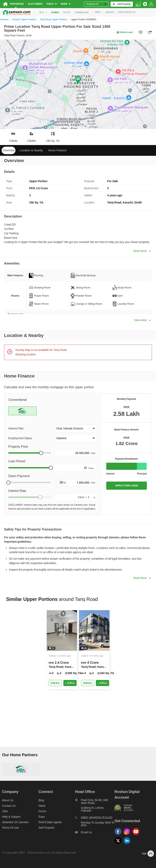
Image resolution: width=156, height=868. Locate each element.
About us (8, 800)
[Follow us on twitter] (119, 844)
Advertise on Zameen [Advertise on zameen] (15, 822)
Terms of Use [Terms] (10, 828)
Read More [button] (142, 251)
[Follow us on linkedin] (128, 844)
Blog (41, 800)
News (42, 806)
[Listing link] (62, 650)
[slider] (41, 453)
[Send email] (55, 683)
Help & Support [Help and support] (11, 817)
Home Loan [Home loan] (125, 32)
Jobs (5, 811)
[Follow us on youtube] (137, 835)
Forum (43, 811)
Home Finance (57, 150)
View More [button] (142, 320)
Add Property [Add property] (47, 828)
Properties (17, 4)
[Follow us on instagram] (128, 835)
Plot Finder (35, 4)
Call (70, 683)
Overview (9, 150)
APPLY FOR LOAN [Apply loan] (127, 486)
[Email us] (95, 833)
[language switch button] (138, 4)
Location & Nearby (31, 150)
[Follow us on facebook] (119, 835)
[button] (76, 429)
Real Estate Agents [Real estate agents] (50, 822)
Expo (42, 817)
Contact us (9, 806)
